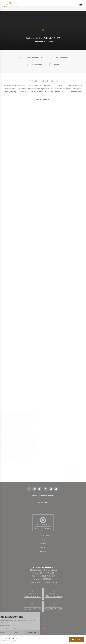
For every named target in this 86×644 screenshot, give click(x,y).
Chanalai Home (43, 536)
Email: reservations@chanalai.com (43, 582)
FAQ (43, 540)
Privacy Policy (41, 625)
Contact (43, 544)
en (42, 628)
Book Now (76, 640)
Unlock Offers (43, 502)
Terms (33, 625)
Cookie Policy (51, 625)
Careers (43, 552)
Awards (43, 548)
